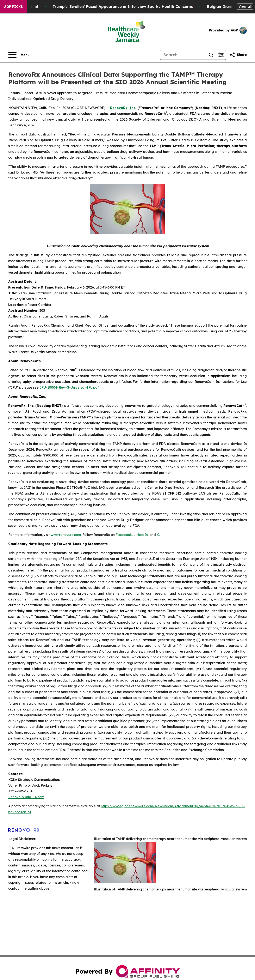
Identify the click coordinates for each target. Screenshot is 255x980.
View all (245, 6)
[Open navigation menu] (19, 55)
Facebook (124, 535)
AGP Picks (13, 7)
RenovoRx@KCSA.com (26, 797)
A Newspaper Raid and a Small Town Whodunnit (52, 7)
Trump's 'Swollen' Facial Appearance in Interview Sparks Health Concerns (182, 7)
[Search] (183, 55)
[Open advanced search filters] (221, 55)
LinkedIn (141, 535)
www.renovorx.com (66, 535)
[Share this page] (238, 55)
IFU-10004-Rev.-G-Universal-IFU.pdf (69, 387)
